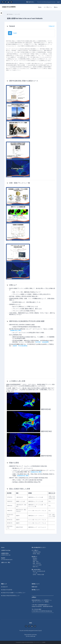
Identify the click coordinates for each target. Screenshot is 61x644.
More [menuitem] (55, 7)
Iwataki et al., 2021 (16, 330)
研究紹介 (35, 558)
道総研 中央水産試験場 (20, 346)
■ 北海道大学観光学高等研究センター (11, 596)
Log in (58, 2)
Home (3, 547)
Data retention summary (31, 635)
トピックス (17, 14)
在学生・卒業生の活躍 (38, 575)
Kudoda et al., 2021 (23, 476)
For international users (7, 560)
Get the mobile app (31, 636)
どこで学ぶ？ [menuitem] (47, 7)
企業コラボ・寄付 (6, 562)
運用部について (36, 584)
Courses (11, 14)
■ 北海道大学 (4, 587)
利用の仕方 (34, 587)
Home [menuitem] (40, 7)
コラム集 (35, 573)
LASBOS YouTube (6, 550)
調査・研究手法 (37, 563)
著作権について (36, 590)
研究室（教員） (37, 554)
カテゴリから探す (37, 565)
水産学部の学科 (37, 552)
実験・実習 (36, 562)
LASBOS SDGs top (6, 555)
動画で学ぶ (36, 567)
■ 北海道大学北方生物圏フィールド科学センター (13, 593)
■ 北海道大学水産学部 (7, 590)
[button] (30, 2)
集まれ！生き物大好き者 (39, 571)
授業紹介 (35, 560)
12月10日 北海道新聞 (42, 342)
